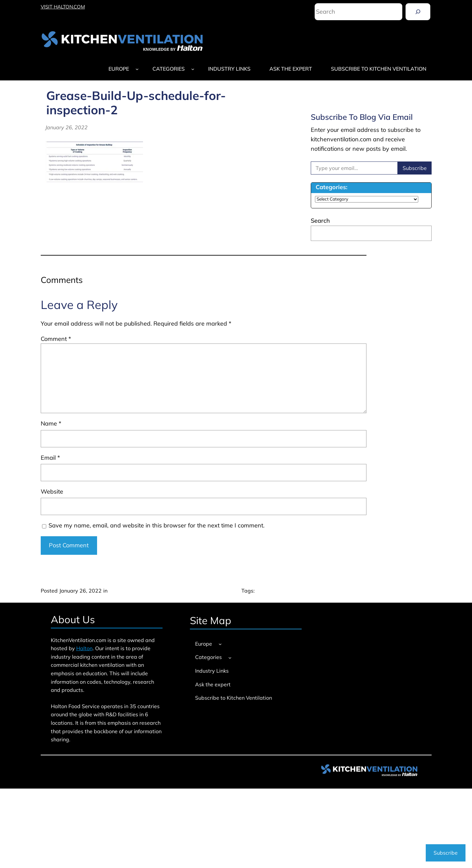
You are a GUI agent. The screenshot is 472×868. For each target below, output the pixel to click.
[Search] (418, 12)
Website (52, 491)
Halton (84, 648)
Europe (119, 69)
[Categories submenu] (193, 69)
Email (50, 458)
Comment (56, 339)
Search (320, 221)
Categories (169, 69)
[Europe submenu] (137, 69)
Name (51, 423)
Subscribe (415, 168)
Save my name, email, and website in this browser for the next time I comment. (157, 525)
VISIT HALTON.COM (63, 7)
